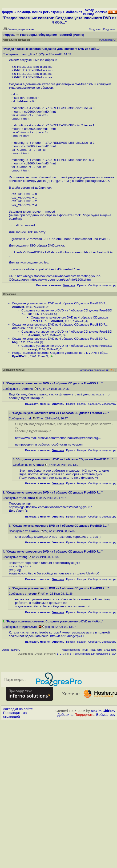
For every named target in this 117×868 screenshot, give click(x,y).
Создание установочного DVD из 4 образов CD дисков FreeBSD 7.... (60, 303)
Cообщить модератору (102, 285)
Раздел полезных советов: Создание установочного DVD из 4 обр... (60, 353)
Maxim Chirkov (103, 711)
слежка (101, 12)
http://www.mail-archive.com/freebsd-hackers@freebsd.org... (58, 438)
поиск (37, 12)
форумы (9, 12)
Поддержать (85, 715)
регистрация (54, 12)
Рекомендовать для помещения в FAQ (95, 654)
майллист (74, 12)
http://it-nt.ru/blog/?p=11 (67, 636)
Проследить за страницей (15, 715)
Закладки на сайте (18, 709)
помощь (24, 12)
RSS (113, 370)
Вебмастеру (106, 715)
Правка (82, 285)
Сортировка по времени (93, 370)
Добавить (65, 715)
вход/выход (89, 12)
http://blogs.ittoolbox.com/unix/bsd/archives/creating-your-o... (60, 276)
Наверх (82, 404)
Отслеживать (107, 40)
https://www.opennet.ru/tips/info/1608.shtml (61, 280)
